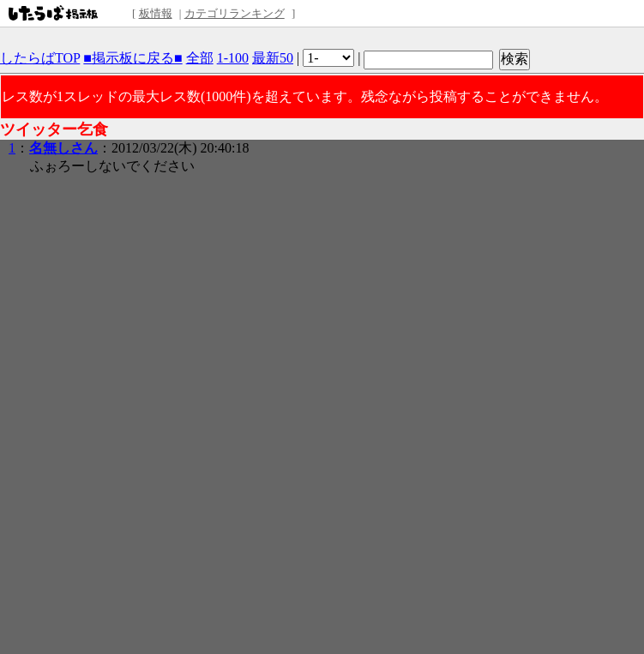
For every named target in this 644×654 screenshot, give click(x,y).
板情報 (156, 13)
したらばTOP (40, 58)
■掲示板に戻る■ (132, 58)
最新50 (273, 58)
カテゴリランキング (235, 13)
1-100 (233, 58)
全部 (200, 58)
